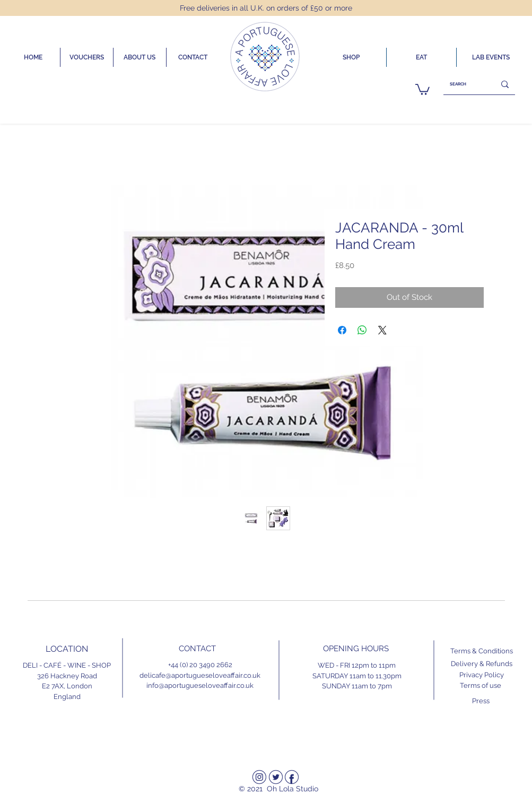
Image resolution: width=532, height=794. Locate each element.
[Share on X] (382, 330)
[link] (422, 89)
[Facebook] (292, 777)
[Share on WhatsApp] (362, 330)
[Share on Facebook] (342, 330)
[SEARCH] (461, 84)
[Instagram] (259, 777)
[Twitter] (276, 777)
